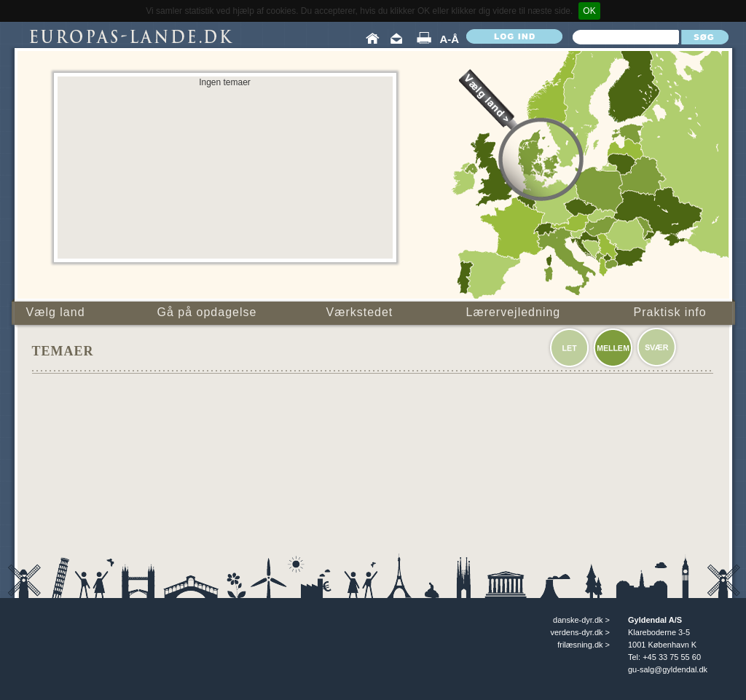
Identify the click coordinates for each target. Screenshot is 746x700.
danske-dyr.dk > (581, 620)
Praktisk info (670, 312)
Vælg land (56, 312)
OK (589, 11)
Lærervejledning (514, 312)
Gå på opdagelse (207, 312)
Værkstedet (360, 312)
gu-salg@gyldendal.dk (668, 669)
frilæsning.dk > (584, 645)
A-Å (450, 39)
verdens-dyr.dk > (580, 632)
